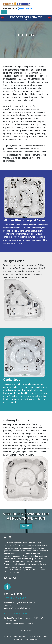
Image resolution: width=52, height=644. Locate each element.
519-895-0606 (9, 605)
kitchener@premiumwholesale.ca (17, 608)
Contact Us (26, 526)
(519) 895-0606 (25, 8)
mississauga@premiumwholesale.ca (19, 623)
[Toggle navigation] (4, 12)
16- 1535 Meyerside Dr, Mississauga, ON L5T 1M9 (24, 618)
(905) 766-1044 (10, 621)
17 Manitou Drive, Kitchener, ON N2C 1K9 (20, 603)
